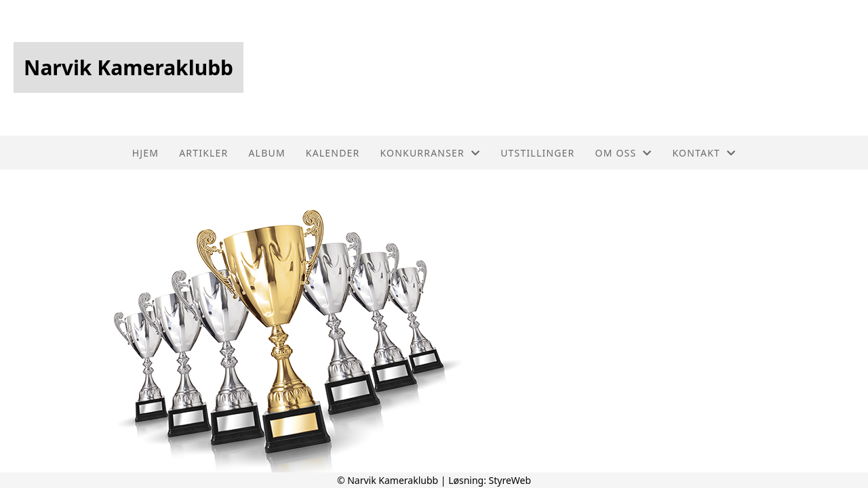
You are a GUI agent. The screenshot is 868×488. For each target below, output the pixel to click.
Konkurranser (430, 153)
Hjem (145, 153)
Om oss (624, 153)
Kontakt (705, 153)
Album (267, 153)
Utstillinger (537, 153)
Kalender (333, 153)
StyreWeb (510, 480)
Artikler (203, 153)
